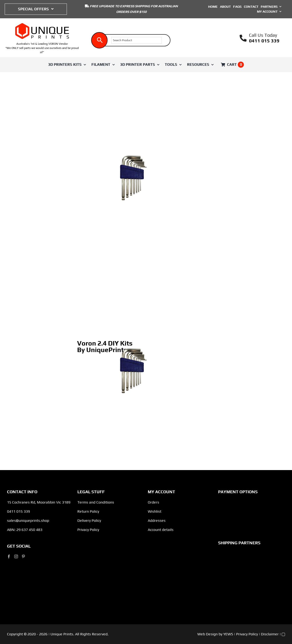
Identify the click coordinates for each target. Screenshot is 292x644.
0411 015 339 (264, 41)
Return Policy (88, 511)
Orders (153, 502)
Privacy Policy (88, 530)
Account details (161, 530)
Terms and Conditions (96, 502)
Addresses (157, 521)
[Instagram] (16, 556)
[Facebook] (9, 556)
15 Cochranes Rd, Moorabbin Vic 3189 (39, 502)
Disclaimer (270, 634)
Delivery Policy (89, 521)
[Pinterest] (23, 556)
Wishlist (155, 511)
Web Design (207, 634)
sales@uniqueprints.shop (28, 521)
